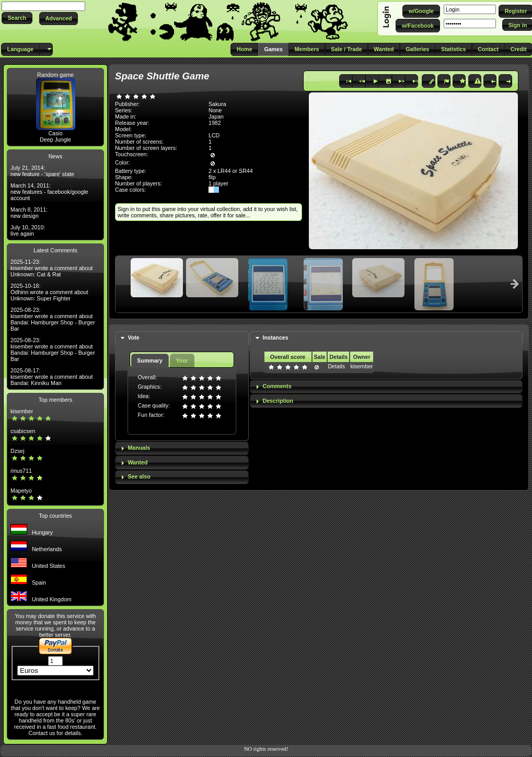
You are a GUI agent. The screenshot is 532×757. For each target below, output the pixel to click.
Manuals (139, 448)
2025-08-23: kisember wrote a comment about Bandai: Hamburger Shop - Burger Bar (53, 319)
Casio (55, 133)
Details (336, 366)
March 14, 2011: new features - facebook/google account (49, 192)
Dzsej (18, 451)
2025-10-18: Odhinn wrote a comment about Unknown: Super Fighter (49, 292)
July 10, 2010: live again (28, 230)
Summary (150, 360)
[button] (17, 18)
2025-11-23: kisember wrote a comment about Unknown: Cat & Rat (52, 268)
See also (139, 476)
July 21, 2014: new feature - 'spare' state (42, 171)
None (215, 110)
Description (278, 401)
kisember (22, 411)
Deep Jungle (55, 139)
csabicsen (23, 431)
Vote (133, 337)
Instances (276, 337)
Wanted (137, 462)
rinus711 (21, 471)
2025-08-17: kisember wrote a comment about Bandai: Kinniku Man (52, 377)
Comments (277, 386)
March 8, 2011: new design (29, 213)
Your (182, 360)
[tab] (182, 338)
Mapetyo (21, 491)
